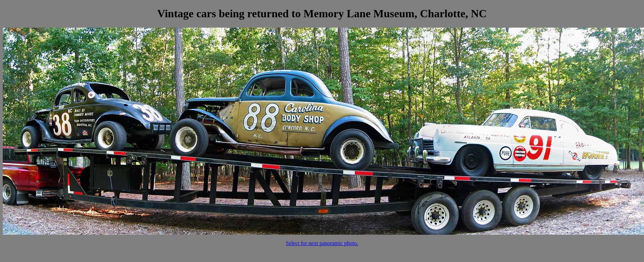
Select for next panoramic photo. (322, 243)
